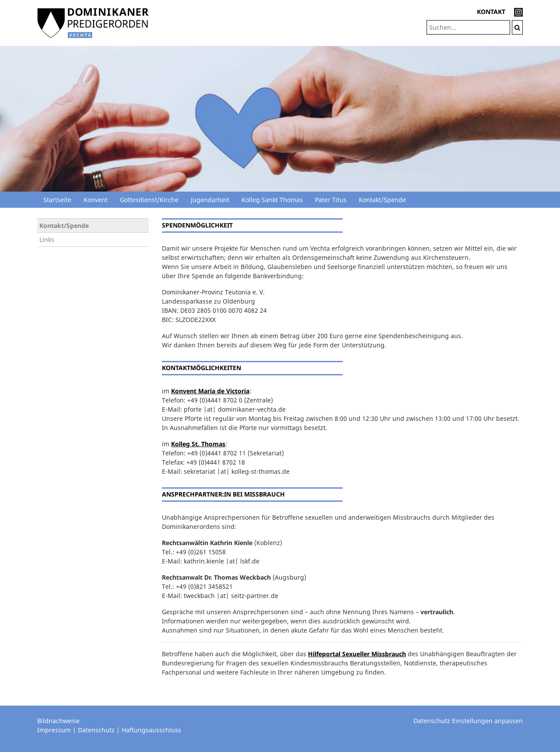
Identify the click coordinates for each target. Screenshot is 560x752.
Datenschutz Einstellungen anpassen (468, 721)
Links (47, 240)
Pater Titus (331, 200)
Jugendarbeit (210, 200)
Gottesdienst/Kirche (149, 200)
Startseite (57, 200)
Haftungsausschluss (151, 730)
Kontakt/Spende (382, 200)
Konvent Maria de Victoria (210, 391)
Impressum (54, 730)
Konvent (96, 200)
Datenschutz (96, 730)
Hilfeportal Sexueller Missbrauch (357, 654)
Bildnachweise (58, 721)
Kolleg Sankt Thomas (272, 200)
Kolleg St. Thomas (198, 444)
